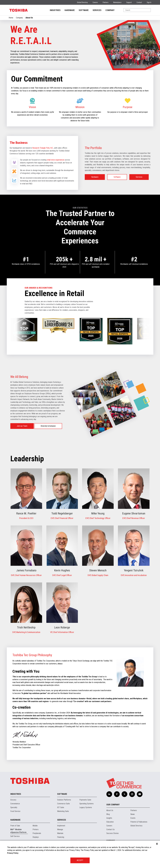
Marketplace (117, 2)
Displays (36, 837)
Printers (36, 829)
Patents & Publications (139, 822)
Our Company (113, 805)
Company (19, 18)
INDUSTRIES (55, 10)
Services (139, 177)
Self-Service (15, 836)
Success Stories (113, 833)
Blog (108, 814)
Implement (61, 826)
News (133, 814)
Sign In (149, 2)
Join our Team (22, 426)
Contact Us (110, 829)
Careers (95, 2)
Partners (106, 2)
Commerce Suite (63, 804)
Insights (109, 818)
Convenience (15, 804)
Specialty (14, 807)
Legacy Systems (86, 807)
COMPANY (110, 10)
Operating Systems (86, 804)
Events (133, 818)
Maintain (60, 833)
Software (117, 177)
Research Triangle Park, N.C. (43, 148)
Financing (61, 837)
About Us (110, 810)
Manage (60, 829)
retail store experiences (56, 160)
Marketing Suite (63, 811)
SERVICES (97, 10)
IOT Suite (61, 807)
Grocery (13, 800)
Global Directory (82, 2)
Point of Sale (15, 826)
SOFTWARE (84, 10)
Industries (16, 794)
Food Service (15, 811)
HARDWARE (70, 10)
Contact (139, 2)
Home (11, 18)
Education (110, 822)
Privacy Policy (13, 853)
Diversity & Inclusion (48, 426)
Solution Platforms (64, 800)
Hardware (95, 177)
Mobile (35, 826)
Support (129, 2)
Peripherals (37, 833)
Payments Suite (85, 800)
